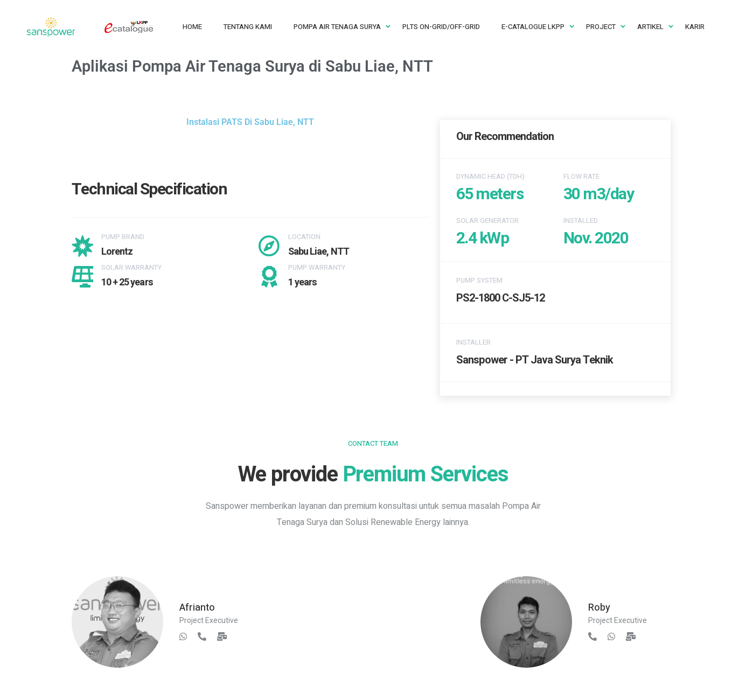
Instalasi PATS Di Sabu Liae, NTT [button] (250, 122)
